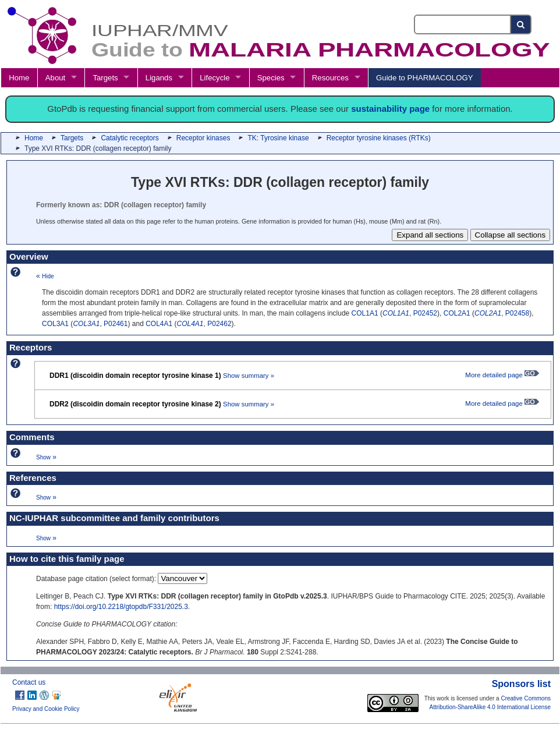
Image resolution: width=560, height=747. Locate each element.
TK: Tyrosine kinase (278, 138)
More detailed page (502, 375)
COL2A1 (457, 313)
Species (271, 78)
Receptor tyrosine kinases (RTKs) (379, 138)
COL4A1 (159, 324)
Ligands (159, 78)
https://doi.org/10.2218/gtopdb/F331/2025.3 (121, 607)
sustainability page (390, 109)
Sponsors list (521, 684)
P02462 (219, 324)
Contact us (29, 682)
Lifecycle (215, 78)
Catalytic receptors (130, 138)
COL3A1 (55, 324)
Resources (330, 78)
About (55, 78)
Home (19, 78)
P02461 (116, 324)
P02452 (425, 313)
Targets (105, 78)
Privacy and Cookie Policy (46, 709)
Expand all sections (430, 235)
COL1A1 (365, 313)
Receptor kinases (203, 138)
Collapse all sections (511, 235)
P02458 (517, 313)
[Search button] (521, 24)
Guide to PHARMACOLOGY (424, 78)
